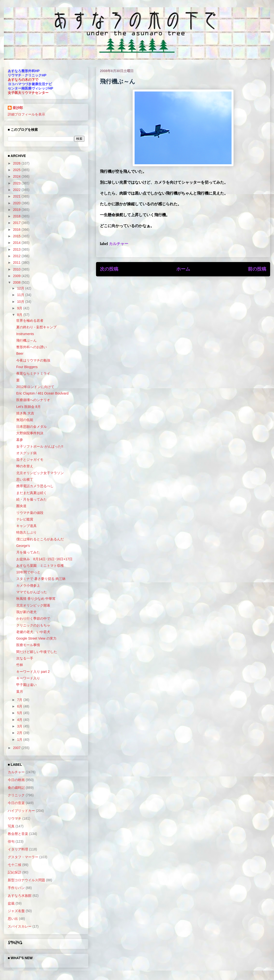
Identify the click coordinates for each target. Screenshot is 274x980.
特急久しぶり (26, 532)
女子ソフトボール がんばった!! (40, 446)
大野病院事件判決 (30, 433)
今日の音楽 (16, 803)
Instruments (25, 334)
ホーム (183, 269)
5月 (20, 713)
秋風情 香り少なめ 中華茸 (36, 599)
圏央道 (21, 506)
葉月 (20, 692)
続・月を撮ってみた (32, 499)
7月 (20, 700)
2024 (17, 176)
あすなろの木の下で (23, 80)
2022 (17, 190)
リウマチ (15, 818)
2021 (17, 196)
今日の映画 (16, 780)
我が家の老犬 (26, 612)
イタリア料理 (18, 849)
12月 (21, 288)
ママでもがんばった (32, 592)
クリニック (16, 795)
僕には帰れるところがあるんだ (40, 539)
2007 (17, 748)
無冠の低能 (25, 420)
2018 (17, 216)
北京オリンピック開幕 (33, 605)
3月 (20, 726)
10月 (21, 302)
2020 (17, 203)
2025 (17, 170)
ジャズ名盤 (16, 911)
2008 (17, 282)
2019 (17, 210)
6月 (20, 706)
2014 (17, 243)
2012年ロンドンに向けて (35, 387)
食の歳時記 (16, 788)
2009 (17, 276)
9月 (20, 308)
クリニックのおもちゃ (33, 625)
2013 (17, 249)
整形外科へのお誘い (32, 347)
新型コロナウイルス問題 (26, 880)
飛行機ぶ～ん (26, 340)
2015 (17, 236)
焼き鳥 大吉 (25, 413)
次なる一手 (25, 658)
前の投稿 (257, 269)
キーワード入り (28, 678)
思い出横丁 (25, 479)
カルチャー (119, 244)
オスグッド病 (26, 453)
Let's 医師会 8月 (28, 407)
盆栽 (11, 903)
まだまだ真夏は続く (32, 493)
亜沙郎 (18, 108)
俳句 (11, 841)
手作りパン (16, 888)
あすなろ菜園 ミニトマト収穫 (40, 566)
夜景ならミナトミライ (33, 373)
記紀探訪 (15, 872)
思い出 (13, 919)
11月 (21, 295)
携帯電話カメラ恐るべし (35, 486)
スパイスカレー (20, 926)
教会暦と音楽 (18, 834)
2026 (17, 163)
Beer (20, 354)
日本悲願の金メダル (32, 427)
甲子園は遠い (26, 685)
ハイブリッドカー (21, 811)
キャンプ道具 (26, 526)
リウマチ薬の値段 (30, 513)
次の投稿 (109, 269)
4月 (20, 720)
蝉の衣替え (25, 466)
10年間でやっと (28, 572)
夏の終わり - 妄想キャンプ (36, 327)
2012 (17, 256)
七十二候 (15, 865)
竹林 (20, 665)
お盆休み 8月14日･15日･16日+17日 (44, 559)
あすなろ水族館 (20, 896)
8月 (20, 315)
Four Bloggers (27, 367)
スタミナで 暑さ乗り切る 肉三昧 (41, 579)
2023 (17, 183)
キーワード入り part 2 (33, 672)
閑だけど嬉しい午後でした (37, 652)
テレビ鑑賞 (25, 519)
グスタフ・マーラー (23, 857)
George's (23, 546)
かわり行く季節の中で (33, 618)
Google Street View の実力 (36, 638)
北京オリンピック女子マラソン (40, 473)
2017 (17, 223)
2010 (17, 269)
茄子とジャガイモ (30, 460)
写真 (11, 826)
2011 (17, 263)
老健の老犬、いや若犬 (33, 632)
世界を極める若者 (30, 321)
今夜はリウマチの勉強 (33, 360)
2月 (20, 733)
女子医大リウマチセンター (28, 93)
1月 (20, 740)
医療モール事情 (28, 645)
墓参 (20, 440)
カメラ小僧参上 (28, 585)
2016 (17, 230)
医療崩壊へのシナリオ (33, 400)
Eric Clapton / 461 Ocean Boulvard (42, 393)
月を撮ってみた (28, 552)
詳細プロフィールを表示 (26, 114)
